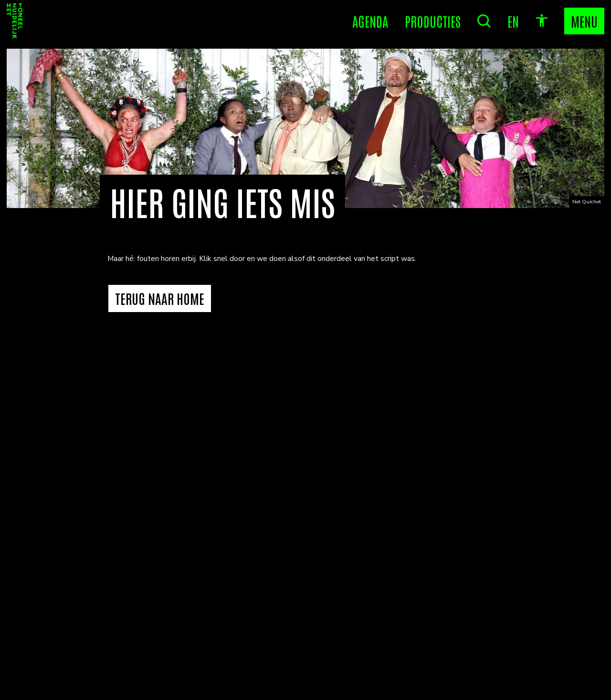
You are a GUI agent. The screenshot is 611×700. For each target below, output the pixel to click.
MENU (584, 21)
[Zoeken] (484, 21)
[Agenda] (370, 21)
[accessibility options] (542, 21)
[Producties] (433, 21)
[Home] (15, 21)
